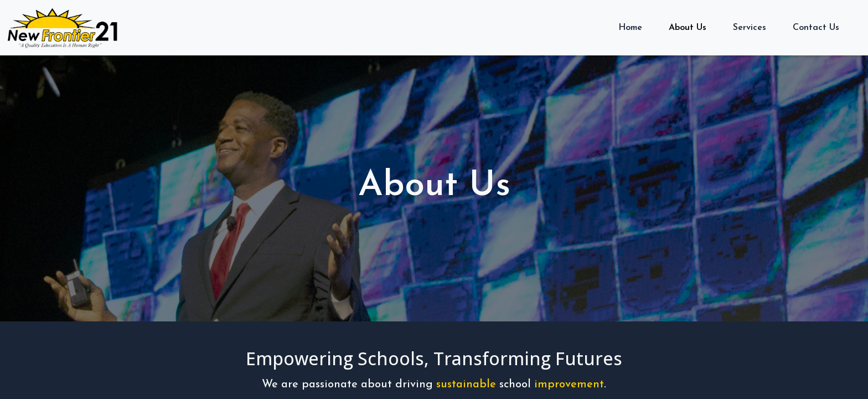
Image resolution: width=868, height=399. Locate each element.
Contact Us (816, 28)
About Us (688, 28)
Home (630, 28)
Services (750, 28)
